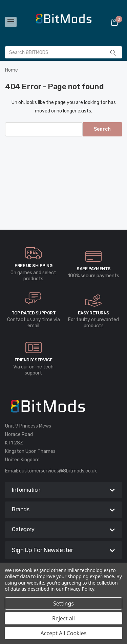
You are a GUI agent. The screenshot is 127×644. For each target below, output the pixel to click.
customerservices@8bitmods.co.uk (58, 471)
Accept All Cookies (64, 633)
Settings (63, 603)
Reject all (63, 618)
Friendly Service (34, 360)
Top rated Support (34, 313)
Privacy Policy (79, 589)
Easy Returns (94, 313)
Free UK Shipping (33, 266)
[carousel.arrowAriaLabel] (34, 253)
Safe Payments (94, 269)
